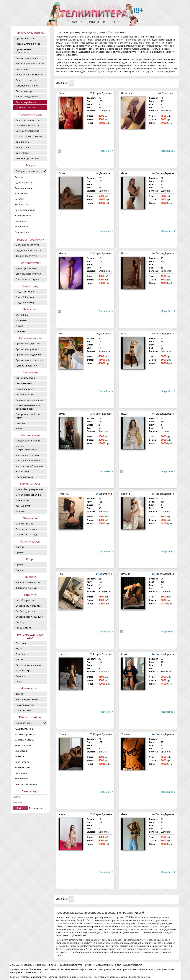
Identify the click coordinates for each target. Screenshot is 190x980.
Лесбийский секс (25, 394)
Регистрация (36, 808)
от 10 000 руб (23, 153)
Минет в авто (23, 500)
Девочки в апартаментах (29, 75)
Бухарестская (22, 204)
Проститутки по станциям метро (110, 977)
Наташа (126, 574)
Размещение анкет (26, 107)
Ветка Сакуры (23, 471)
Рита (61, 334)
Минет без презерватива (29, 489)
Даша (62, 93)
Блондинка (22, 315)
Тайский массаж (24, 477)
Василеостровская (25, 210)
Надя (124, 414)
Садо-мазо (21, 643)
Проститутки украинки (28, 343)
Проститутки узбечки (27, 349)
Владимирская (23, 215)
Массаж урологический (28, 460)
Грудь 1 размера (25, 291)
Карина (126, 494)
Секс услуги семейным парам (28, 416)
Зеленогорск (22, 762)
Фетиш (19, 428)
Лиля (124, 173)
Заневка (19, 756)
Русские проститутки (27, 366)
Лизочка (64, 494)
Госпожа (20, 654)
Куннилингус (23, 506)
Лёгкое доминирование (29, 665)
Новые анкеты (24, 69)
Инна (62, 814)
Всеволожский (23, 745)
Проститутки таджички (28, 355)
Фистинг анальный (26, 588)
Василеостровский (25, 734)
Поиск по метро (24, 91)
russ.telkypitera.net (133, 965)
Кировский (21, 773)
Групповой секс (24, 389)
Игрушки (20, 423)
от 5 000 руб (22, 142)
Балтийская (21, 193)
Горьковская (22, 232)
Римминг (21, 511)
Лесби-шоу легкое (26, 611)
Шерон (63, 654)
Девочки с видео (58, 977)
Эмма (124, 334)
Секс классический (26, 378)
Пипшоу (20, 622)
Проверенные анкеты (80, 977)
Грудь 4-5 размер (25, 302)
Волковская (21, 221)
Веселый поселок (24, 740)
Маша (62, 253)
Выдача (20, 547)
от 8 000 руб (22, 147)
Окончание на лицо (27, 529)
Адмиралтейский (24, 729)
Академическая (23, 188)
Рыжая (19, 326)
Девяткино (168, 93)
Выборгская (21, 226)
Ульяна (125, 734)
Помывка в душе (25, 705)
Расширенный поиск (27, 86)
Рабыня (20, 659)
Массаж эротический (27, 455)
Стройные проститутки (28, 274)
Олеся (62, 734)
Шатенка (20, 331)
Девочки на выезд (26, 80)
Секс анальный (24, 383)
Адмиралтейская (24, 182)
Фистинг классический (28, 582)
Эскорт (19, 694)
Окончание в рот (25, 524)
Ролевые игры (23, 671)
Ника (124, 253)
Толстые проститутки (27, 279)
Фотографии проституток (34, 977)
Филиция (127, 93)
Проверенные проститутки (23, 51)
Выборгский (22, 751)
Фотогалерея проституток (30, 63)
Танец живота (23, 628)
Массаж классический (28, 441)
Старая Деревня (102, 93)
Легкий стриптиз (25, 600)
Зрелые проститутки (27, 256)
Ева (61, 574)
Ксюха (125, 654)
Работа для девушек (27, 96)
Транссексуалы (24, 710)
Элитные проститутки (28, 158)
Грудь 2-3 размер (25, 297)
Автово (19, 177)
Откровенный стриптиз (29, 606)
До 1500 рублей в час (27, 131)
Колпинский (22, 778)
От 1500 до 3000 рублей (29, 136)
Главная (15, 977)
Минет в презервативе (28, 495)
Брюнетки (21, 320)
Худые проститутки (26, 268)
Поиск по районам (26, 102)
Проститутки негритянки (29, 360)
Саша (62, 173)
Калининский (22, 767)
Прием (19, 552)
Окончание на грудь (27, 534)
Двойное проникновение (30, 400)
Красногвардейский (26, 784)
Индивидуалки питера (28, 44)
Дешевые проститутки (28, 120)
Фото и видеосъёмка (27, 699)
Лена (124, 814)
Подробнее (105, 151)
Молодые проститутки (28, 245)
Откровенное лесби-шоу (29, 617)
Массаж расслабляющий (29, 466)
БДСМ (19, 648)
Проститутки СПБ (25, 38)
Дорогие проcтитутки (27, 125)
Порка (19, 682)
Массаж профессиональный (27, 448)
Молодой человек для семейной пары (28, 407)
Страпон (20, 676)
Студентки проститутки (28, 250)
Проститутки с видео (27, 58)
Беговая (19, 199)
